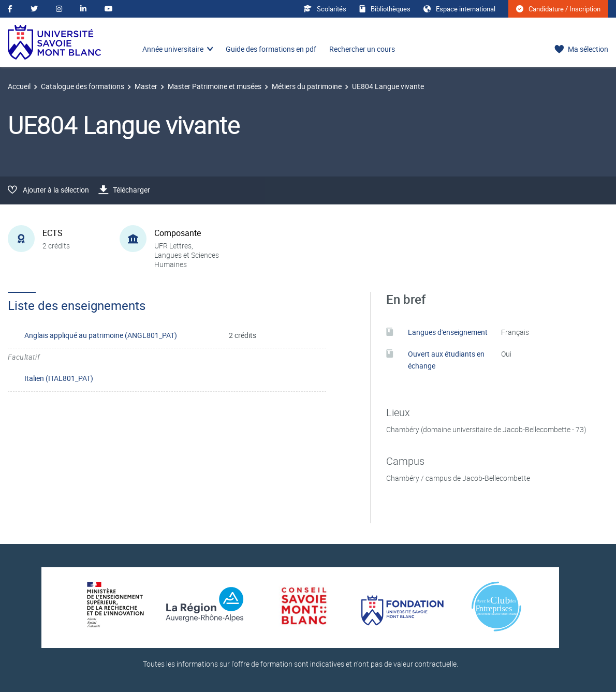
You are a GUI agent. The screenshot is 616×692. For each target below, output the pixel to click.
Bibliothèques (385, 9)
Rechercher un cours (362, 49)
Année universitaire (173, 49)
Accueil (19, 86)
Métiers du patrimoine (307, 86)
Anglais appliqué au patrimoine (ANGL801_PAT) (101, 335)
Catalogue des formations (83, 86)
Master (146, 86)
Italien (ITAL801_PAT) (59, 378)
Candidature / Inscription (558, 9)
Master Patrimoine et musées (215, 86)
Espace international (459, 9)
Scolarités (325, 9)
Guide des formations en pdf (271, 49)
